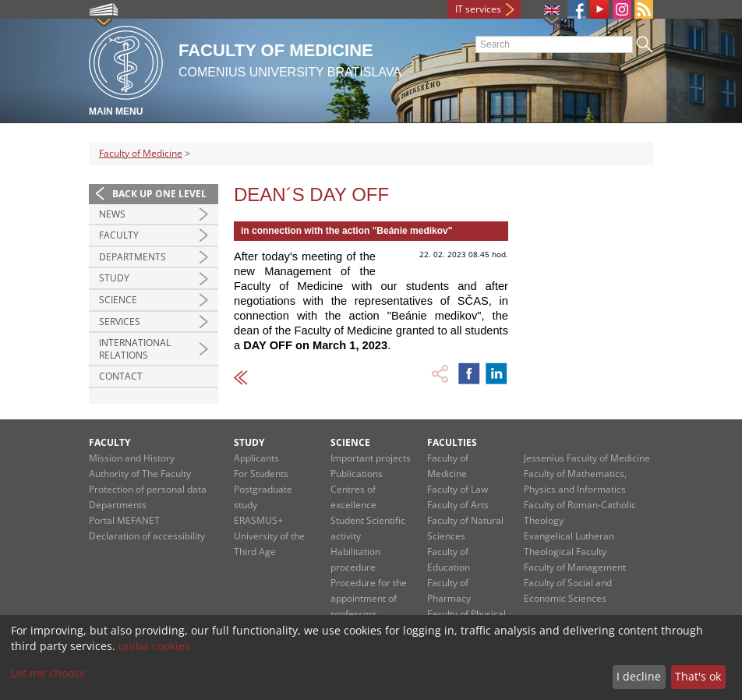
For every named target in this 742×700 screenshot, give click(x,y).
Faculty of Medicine (141, 153)
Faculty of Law (458, 489)
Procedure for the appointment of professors (369, 598)
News (112, 214)
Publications (357, 474)
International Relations (135, 349)
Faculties (452, 442)
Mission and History (132, 458)
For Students (261, 474)
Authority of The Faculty (140, 474)
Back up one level (159, 194)
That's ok (698, 676)
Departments (132, 257)
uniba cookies (154, 646)
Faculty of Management (575, 567)
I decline (639, 676)
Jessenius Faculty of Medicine (587, 458)
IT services (478, 9)
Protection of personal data (148, 489)
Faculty (119, 235)
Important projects (371, 458)
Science (118, 300)
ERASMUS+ (258, 520)
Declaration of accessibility (147, 536)
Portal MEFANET (124, 520)
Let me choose (48, 673)
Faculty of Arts (458, 505)
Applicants (256, 458)
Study (114, 278)
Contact (121, 376)
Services (120, 322)
